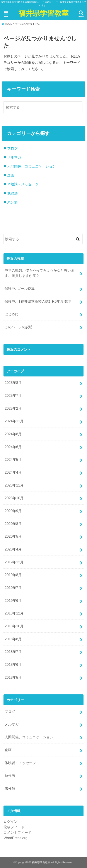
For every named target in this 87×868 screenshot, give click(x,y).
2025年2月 (13, 408)
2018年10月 (14, 626)
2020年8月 (13, 524)
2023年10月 (14, 498)
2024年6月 (13, 447)
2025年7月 (13, 395)
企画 (11, 175)
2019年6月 (13, 601)
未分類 (12, 202)
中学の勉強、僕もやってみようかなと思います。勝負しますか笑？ (39, 273)
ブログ (12, 148)
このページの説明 (19, 327)
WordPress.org (15, 838)
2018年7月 (13, 652)
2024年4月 (13, 472)
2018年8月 (13, 639)
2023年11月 (14, 485)
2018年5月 (13, 677)
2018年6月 (13, 664)
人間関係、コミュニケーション (32, 166)
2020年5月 (13, 536)
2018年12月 (14, 613)
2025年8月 (13, 383)
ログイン (10, 821)
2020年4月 (13, 549)
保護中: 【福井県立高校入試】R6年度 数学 (38, 301)
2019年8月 (13, 575)
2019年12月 (14, 562)
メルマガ (14, 157)
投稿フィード (14, 827)
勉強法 (12, 193)
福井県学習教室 (43, 13)
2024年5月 (13, 459)
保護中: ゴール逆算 (20, 288)
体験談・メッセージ (23, 184)
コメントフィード (17, 832)
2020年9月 (13, 511)
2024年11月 (14, 421)
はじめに (12, 314)
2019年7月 (13, 588)
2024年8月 (13, 434)
